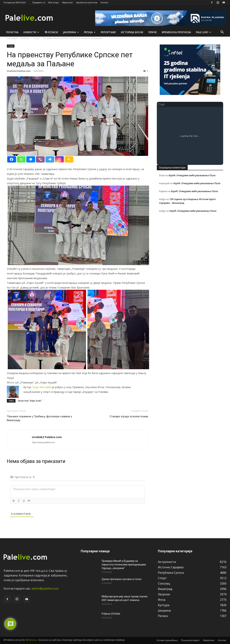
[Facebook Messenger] (31, 159)
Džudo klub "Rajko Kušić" (30, 401)
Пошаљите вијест (190, 640)
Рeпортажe (108, 32)
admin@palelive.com (45, 589)
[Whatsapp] (21, 159)
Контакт (104, 2)
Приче (153, 32)
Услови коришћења (167, 640)
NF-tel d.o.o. (32, 640)
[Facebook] (12, 159)
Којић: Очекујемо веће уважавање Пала (192, 175)
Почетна (12, 32)
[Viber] (40, 159)
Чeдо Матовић (42, 387)
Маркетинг (68, 2)
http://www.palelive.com (43, 442)
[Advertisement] (190, 248)
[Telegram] (50, 159)
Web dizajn (53, 2)
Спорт (11, 46)
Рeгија (90, 32)
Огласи (51, 32)
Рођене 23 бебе (111, 614)
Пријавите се (39, 2)
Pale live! (204, 32)
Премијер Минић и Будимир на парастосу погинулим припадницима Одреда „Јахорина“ (124, 565)
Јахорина (71, 32)
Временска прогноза (87, 2)
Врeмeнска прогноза (176, 32)
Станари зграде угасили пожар (129, 416)
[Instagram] (59, 159)
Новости (31, 32)
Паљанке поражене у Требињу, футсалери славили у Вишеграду (39, 418)
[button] (222, 32)
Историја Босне (132, 32)
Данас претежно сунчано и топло (122, 579)
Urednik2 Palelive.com (19, 71)
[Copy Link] (69, 159)
